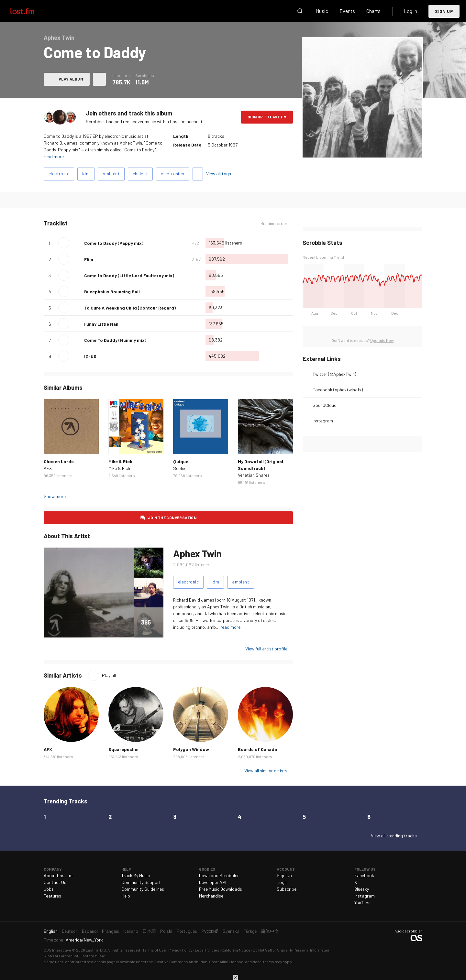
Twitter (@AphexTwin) (334, 374)
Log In (411, 11)
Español (90, 931)
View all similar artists (266, 771)
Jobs (49, 889)
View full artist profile (266, 649)
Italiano (131, 931)
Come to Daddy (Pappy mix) (114, 243)
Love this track (77, 243)
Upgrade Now (382, 340)
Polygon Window (191, 749)
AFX (48, 468)
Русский (210, 931)
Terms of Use (154, 950)
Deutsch (70, 931)
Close (236, 977)
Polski (166, 931)
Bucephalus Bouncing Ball (112, 292)
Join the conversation (172, 517)
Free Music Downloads (221, 889)
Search (300, 11)
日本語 (149, 931)
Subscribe (287, 889)
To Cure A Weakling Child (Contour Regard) (130, 308)
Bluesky (362, 889)
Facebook (364, 875)
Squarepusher (124, 749)
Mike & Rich (120, 461)
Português (187, 931)
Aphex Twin (197, 553)
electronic (59, 174)
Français (111, 931)
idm (86, 174)
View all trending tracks (394, 836)
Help (126, 896)
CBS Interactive (57, 950)
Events (347, 11)
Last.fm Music (93, 956)
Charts (373, 11)
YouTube (362, 903)
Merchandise (211, 896)
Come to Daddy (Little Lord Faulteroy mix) (129, 275)
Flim (89, 259)
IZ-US (90, 356)
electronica (172, 174)
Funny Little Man (101, 324)
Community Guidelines (143, 889)
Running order (274, 223)
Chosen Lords (59, 461)
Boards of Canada (257, 749)
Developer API (213, 882)
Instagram (323, 421)
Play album (71, 79)
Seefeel (180, 468)
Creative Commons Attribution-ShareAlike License (199, 962)
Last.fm (30, 11)
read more (54, 156)
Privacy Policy (180, 950)
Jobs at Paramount (62, 956)
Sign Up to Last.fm (267, 117)
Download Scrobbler (219, 875)
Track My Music (136, 875)
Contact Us (55, 882)
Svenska (231, 931)
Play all (109, 675)
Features (52, 896)
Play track (64, 243)
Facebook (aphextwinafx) (338, 390)
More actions (99, 79)
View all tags (219, 174)
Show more (55, 496)
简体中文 (270, 931)
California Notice (236, 950)
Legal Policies (207, 950)
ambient (111, 174)
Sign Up (444, 11)
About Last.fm (58, 875)
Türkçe (250, 931)
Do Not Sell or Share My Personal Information (292, 950)
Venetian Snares (254, 475)
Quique (181, 461)
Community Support (141, 882)
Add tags (198, 174)
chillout (140, 174)
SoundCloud (325, 405)
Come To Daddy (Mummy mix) (115, 340)
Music (322, 11)
